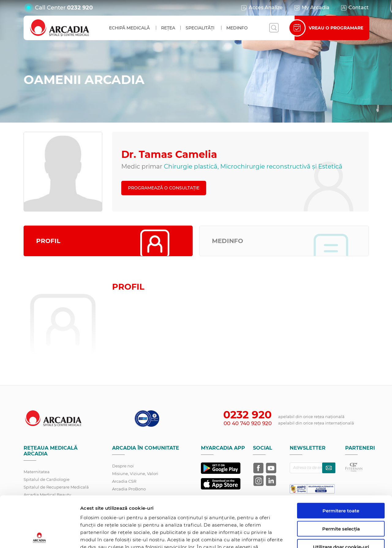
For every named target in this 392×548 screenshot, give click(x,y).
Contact (354, 8)
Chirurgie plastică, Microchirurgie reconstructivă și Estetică (253, 166)
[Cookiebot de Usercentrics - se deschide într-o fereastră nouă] (40, 536)
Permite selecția (341, 478)
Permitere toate (341, 460)
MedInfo (237, 28)
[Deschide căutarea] (274, 28)
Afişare (317, 536)
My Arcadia (311, 8)
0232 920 (80, 8)
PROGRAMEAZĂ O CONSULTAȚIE (164, 188)
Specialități (200, 28)
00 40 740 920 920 (248, 423)
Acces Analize (262, 8)
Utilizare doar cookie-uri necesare (341, 499)
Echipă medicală (129, 28)
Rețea (168, 28)
